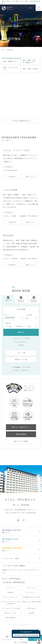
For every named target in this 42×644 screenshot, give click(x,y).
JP (31, 8)
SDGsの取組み (10, 618)
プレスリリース (32, 588)
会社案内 (32, 613)
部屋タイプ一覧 (21, 360)
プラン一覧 (21, 353)
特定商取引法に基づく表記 (32, 597)
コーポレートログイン (21, 370)
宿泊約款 (10, 592)
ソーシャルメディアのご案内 (10, 608)
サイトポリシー (32, 592)
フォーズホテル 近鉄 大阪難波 (14, 566)
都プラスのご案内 (21, 441)
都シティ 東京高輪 (21, 642)
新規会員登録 (21, 434)
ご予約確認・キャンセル (21, 367)
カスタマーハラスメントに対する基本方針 (10, 603)
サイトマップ (10, 588)
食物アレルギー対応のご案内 (31, 602)
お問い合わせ (31, 608)
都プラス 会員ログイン (21, 427)
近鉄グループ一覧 (10, 613)
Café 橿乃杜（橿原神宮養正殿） (14, 582)
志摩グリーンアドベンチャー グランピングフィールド (21, 571)
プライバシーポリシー (10, 597)
